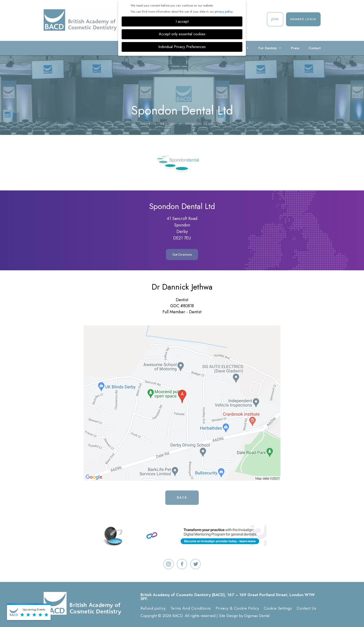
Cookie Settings (278, 608)
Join (275, 19)
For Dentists (270, 48)
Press (295, 48)
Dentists (168, 124)
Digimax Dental (257, 616)
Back (182, 497)
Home (146, 124)
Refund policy (153, 608)
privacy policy (224, 11)
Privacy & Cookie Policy (237, 608)
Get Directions (182, 255)
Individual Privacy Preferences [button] (182, 47)
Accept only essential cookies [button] (182, 34)
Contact (315, 48)
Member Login (303, 19)
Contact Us (307, 608)
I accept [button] (182, 21)
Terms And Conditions (191, 608)
